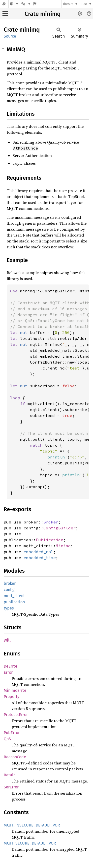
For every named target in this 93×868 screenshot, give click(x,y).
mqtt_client (14, 596)
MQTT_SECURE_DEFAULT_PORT (31, 843)
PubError (12, 733)
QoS (7, 739)
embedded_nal (38, 552)
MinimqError (15, 690)
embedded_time (40, 558)
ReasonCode (15, 757)
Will (7, 640)
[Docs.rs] (4, 4)
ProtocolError (16, 715)
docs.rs (68, 4)
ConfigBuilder (60, 528)
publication (14, 602)
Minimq (63, 546)
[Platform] (26, 4)
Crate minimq (43, 14)
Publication (50, 540)
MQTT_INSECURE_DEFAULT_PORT (33, 825)
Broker (51, 522)
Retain (10, 775)
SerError (11, 787)
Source (10, 36)
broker (10, 583)
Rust (84, 4)
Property (12, 697)
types (9, 608)
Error (8, 672)
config (9, 590)
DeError (11, 666)
